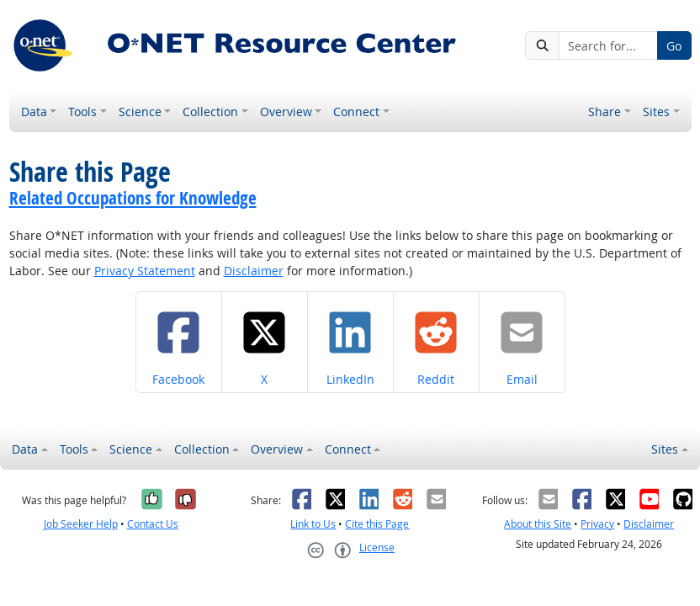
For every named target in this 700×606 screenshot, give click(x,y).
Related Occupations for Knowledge (133, 198)
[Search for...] (608, 45)
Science (140, 112)
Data (34, 112)
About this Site (538, 524)
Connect (356, 112)
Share (605, 112)
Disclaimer (254, 271)
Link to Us (313, 524)
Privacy (597, 524)
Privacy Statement (145, 271)
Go (674, 46)
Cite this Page (377, 524)
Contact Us (153, 524)
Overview (286, 112)
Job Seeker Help (81, 524)
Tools (82, 112)
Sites (656, 112)
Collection (210, 112)
